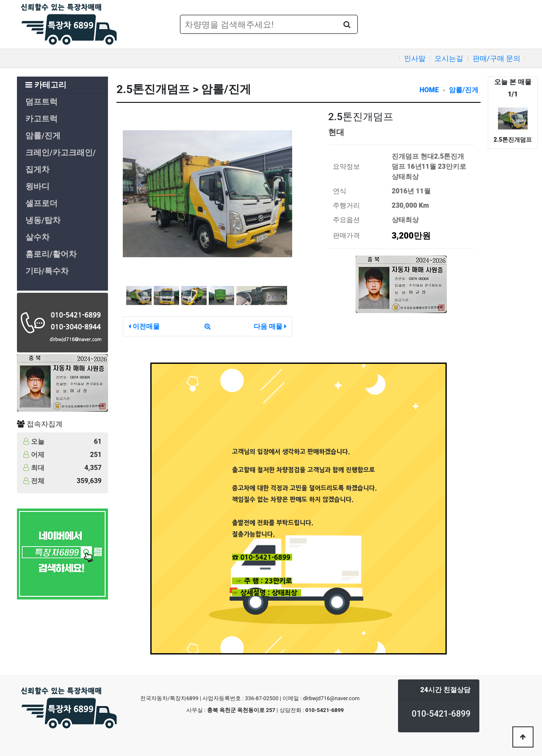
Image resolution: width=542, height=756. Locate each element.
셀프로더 (41, 203)
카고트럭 (41, 119)
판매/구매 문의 (496, 58)
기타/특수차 (47, 271)
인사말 (415, 58)
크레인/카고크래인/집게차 (61, 161)
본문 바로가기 (0, 0)
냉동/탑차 (43, 220)
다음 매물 (270, 326)
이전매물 (144, 326)
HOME (429, 90)
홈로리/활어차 (51, 254)
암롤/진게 (43, 136)
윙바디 (37, 187)
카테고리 (46, 85)
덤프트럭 (41, 102)
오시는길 (449, 58)
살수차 (37, 237)
